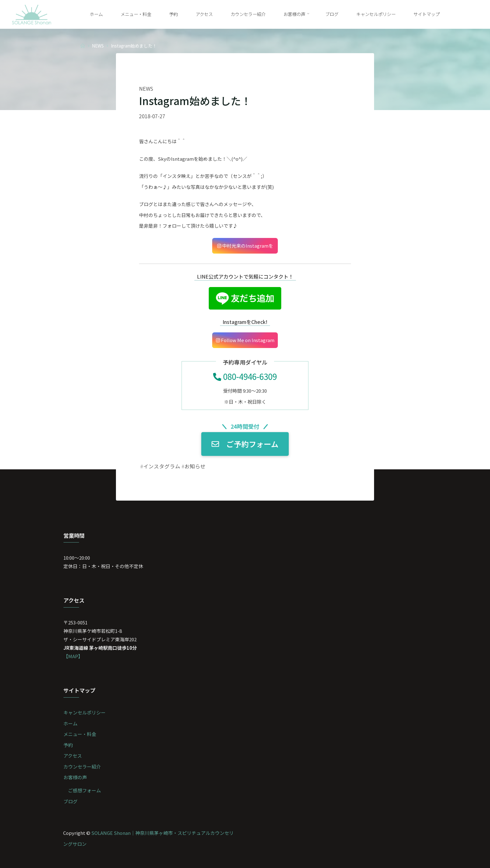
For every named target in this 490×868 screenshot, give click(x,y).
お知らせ (195, 466)
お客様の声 (75, 777)
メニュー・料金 (80, 734)
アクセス (73, 756)
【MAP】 (73, 656)
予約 (68, 745)
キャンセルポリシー (85, 712)
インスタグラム (162, 466)
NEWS (98, 45)
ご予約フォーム (245, 444)
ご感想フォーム (85, 790)
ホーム (70, 723)
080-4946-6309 (245, 376)
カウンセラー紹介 (82, 767)
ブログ (70, 801)
